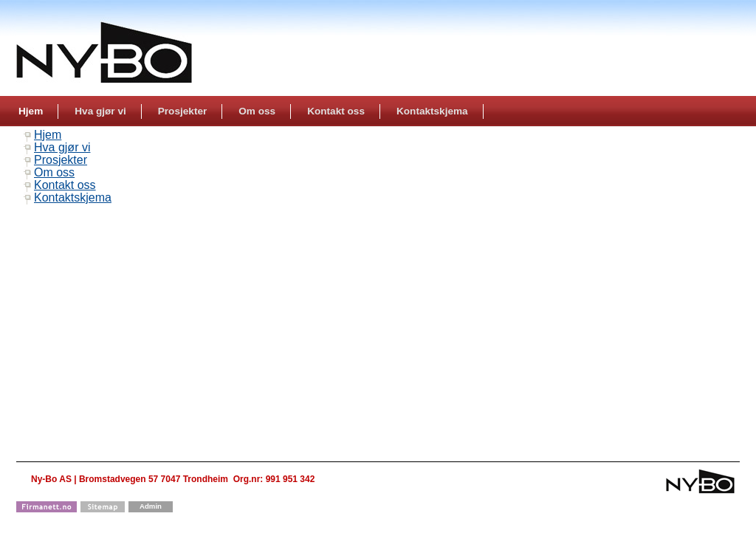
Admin (151, 506)
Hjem (48, 135)
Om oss (54, 172)
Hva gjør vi (62, 147)
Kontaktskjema (73, 197)
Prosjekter (61, 160)
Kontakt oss (65, 185)
